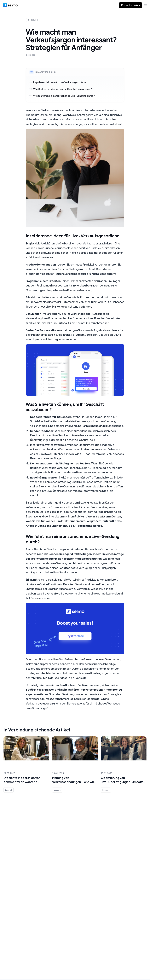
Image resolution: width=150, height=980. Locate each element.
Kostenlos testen (131, 5)
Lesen (9, 790)
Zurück (33, 20)
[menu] (146, 5)
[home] (10, 5)
